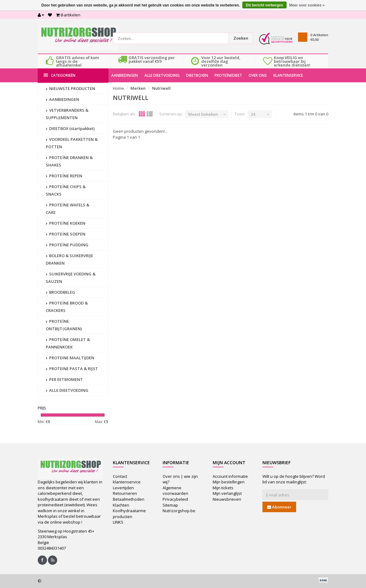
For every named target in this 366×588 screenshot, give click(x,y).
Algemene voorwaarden (175, 491)
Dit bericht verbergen (264, 5)
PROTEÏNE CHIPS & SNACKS (66, 190)
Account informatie (230, 476)
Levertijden (123, 488)
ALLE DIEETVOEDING (162, 75)
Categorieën (60, 75)
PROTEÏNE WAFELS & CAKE (68, 209)
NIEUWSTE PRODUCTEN (70, 89)
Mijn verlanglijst (227, 493)
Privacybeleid (175, 499)
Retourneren (125, 493)
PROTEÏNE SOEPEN (66, 234)
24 (253, 114)
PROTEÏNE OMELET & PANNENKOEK (68, 343)
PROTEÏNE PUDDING (67, 245)
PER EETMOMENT (64, 379)
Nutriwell (161, 88)
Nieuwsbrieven (227, 499)
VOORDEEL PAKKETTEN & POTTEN (72, 143)
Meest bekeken (203, 114)
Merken (138, 88)
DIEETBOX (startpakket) (70, 128)
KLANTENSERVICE (288, 75)
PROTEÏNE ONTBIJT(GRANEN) (64, 325)
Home (118, 88)
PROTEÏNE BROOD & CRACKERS (67, 307)
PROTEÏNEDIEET (228, 75)
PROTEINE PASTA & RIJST (72, 369)
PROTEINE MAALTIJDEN (70, 358)
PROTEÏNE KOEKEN (66, 223)
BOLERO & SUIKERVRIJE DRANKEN (69, 259)
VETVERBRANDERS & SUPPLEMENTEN (67, 114)
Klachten (121, 505)
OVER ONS (258, 75)
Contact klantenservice (127, 479)
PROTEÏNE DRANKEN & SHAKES (69, 161)
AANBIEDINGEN (125, 75)
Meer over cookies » (307, 5)
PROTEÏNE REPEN (64, 176)
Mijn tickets (223, 488)
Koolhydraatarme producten (129, 514)
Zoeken (241, 38)
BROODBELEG (60, 292)
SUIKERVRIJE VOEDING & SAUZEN (71, 278)
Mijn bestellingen (229, 482)
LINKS (118, 522)
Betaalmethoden (129, 499)
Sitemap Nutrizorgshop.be (179, 508)
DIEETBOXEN (197, 75)
